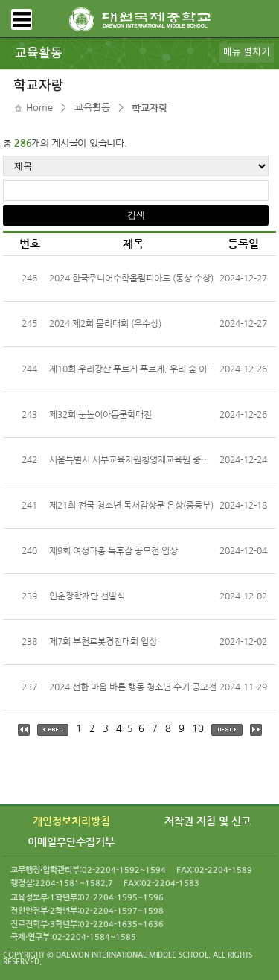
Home (39, 108)
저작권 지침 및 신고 (208, 821)
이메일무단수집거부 (71, 842)
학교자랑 (150, 108)
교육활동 (92, 108)
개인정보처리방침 (71, 821)
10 (198, 729)
